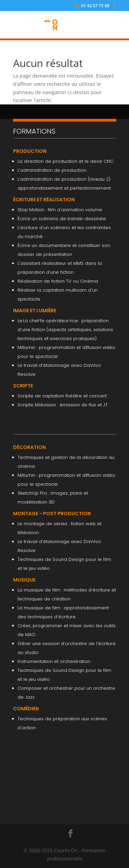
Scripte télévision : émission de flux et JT (63, 405)
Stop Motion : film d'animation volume (60, 210)
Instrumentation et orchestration (54, 661)
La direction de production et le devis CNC (66, 161)
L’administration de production (52, 170)
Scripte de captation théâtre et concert (62, 396)
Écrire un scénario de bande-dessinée (62, 219)
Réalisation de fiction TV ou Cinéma (58, 281)
